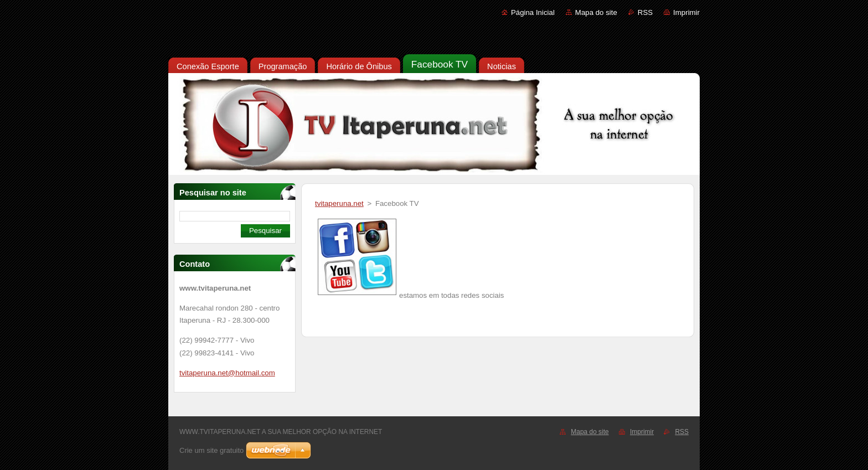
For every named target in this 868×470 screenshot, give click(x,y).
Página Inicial (533, 12)
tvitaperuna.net (339, 203)
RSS (645, 12)
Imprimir (686, 12)
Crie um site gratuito (211, 450)
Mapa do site (596, 12)
